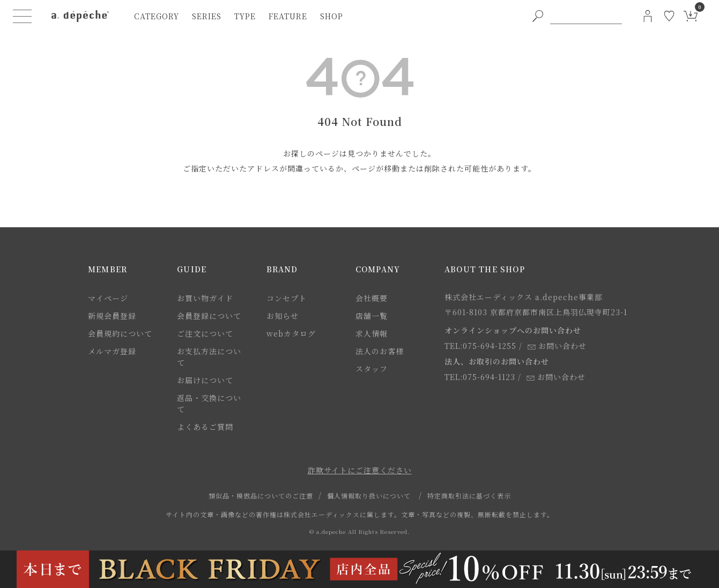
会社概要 (372, 298)
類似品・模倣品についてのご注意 (261, 496)
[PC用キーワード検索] (586, 16)
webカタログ (291, 333)
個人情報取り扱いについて (369, 496)
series (207, 16)
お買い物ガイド (205, 298)
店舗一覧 (372, 316)
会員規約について (120, 333)
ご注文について (205, 333)
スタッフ (372, 369)
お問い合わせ (557, 346)
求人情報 (372, 333)
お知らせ (283, 316)
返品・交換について (209, 403)
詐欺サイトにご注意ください (360, 470)
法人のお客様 (380, 351)
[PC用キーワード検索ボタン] (538, 16)
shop (332, 16)
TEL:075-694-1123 (480, 377)
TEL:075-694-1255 (480, 346)
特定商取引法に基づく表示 (469, 496)
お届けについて (205, 380)
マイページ (108, 298)
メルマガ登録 (112, 351)
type (245, 16)
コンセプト (287, 298)
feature (288, 16)
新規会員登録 (112, 316)
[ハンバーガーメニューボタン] (23, 16)
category (157, 16)
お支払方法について (209, 357)
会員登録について (209, 316)
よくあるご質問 (205, 427)
